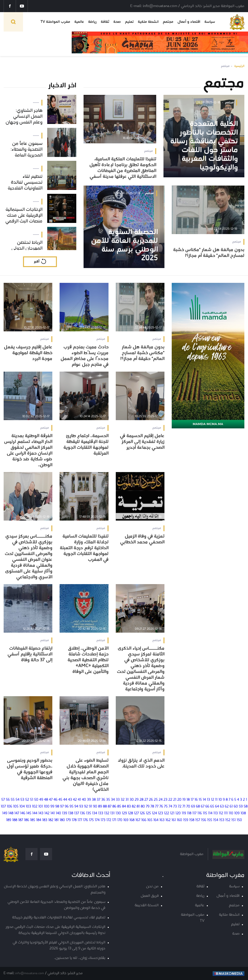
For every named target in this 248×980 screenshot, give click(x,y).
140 (58, 813)
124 (154, 813)
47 (51, 800)
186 (27, 820)
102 (35, 807)
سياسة (210, 22)
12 (213, 800)
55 (13, 800)
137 (77, 813)
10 (220, 800)
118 (189, 813)
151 (233, 820)
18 (188, 800)
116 (200, 813)
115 (205, 813)
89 (100, 807)
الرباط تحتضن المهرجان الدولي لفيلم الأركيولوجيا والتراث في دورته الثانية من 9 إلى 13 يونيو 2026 (59, 946)
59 (241, 807)
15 (200, 800)
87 (110, 807)
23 (165, 800)
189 (9, 820)
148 (11, 813)
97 (62, 807)
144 (35, 813)
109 (237, 813)
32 (123, 800)
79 (148, 807)
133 (101, 813)
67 (203, 807)
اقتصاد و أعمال (189, 22)
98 (57, 807)
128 (130, 813)
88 (105, 807)
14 (204, 800)
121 (172, 813)
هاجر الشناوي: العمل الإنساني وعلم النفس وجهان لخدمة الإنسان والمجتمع (55, 890)
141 (53, 813)
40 (84, 800)
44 (65, 800)
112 (221, 813)
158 (192, 820)
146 (23, 813)
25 (156, 800)
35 (108, 800)
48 (46, 800)
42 (75, 800)
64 (217, 807)
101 (41, 807)
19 (184, 800)
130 (118, 813)
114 (210, 813)
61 (231, 807)
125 (148, 813)
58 (246, 807)
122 (167, 813)
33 (118, 800)
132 (107, 813)
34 (113, 800)
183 (45, 820)
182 (51, 820)
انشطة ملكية (148, 22)
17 (192, 800)
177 (80, 820)
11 (216, 800)
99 (52, 807)
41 (79, 800)
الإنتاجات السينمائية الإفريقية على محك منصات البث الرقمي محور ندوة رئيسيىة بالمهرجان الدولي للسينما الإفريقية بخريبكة (55, 930)
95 (71, 807)
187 (21, 820)
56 (8, 800)
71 (184, 807)
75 (166, 807)
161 (174, 820)
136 (82, 813)
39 (89, 800)
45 (60, 800)
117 (194, 813)
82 (134, 807)
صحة (117, 22)
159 (186, 820)
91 (90, 807)
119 (184, 813)
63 (222, 807)
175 (91, 820)
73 (175, 807)
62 (227, 807)
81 (138, 807)
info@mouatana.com (30, 973)
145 (29, 813)
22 (170, 800)
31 (127, 800)
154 (216, 820)
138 (71, 813)
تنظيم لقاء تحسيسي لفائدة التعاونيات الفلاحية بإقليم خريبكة (59, 918)
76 (161, 807)
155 (210, 820)
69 (193, 807)
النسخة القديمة (147, 905)
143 (41, 813)
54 (17, 800)
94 (76, 807)
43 (70, 800)
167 (138, 820)
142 (47, 813)
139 (65, 813)
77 (157, 807)
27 (146, 800)
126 (142, 813)
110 (231, 813)
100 (47, 807)
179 (68, 820)
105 (16, 807)
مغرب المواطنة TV (55, 22)
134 (95, 813)
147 (17, 813)
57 (3, 800)
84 (124, 807)
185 (33, 820)
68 (198, 807)
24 (161, 800)
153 (222, 820)
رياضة (92, 22)
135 (89, 813)
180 (62, 820)
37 (98, 800)
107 (3, 807)
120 (178, 813)
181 (56, 820)
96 (67, 807)
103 (28, 807)
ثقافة (105, 22)
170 (120, 820)
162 (168, 820)
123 (160, 813)
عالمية (79, 22)
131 (112, 813)
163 (162, 820)
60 (236, 807)
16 (196, 800)
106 (9, 807)
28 (141, 800)
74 (170, 807)
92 (86, 807)
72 (180, 807)
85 (119, 807)
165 (150, 820)
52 (27, 800)
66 (207, 807)
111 (226, 813)
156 (204, 820)
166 (144, 820)
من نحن (152, 886)
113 (216, 813)
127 (136, 813)
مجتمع (168, 22)
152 (228, 820)
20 (179, 800)
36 (103, 800)
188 (15, 820)
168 (132, 820)
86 (114, 807)
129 (124, 813)
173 (103, 820)
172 (109, 820)
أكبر (37, 262)
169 (126, 820)
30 (132, 800)
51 (32, 800)
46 (55, 800)
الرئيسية (239, 66)
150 (239, 820)
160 (179, 820)
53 (22, 800)
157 (198, 820)
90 (95, 807)
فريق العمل (150, 896)
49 (41, 800)
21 (175, 800)
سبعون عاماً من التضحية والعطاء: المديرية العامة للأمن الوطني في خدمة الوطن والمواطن (56, 905)
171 (114, 820)
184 (39, 820)
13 (208, 800)
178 (74, 820)
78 (152, 807)
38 (94, 800)
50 (36, 800)
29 (137, 800)
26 (151, 800)
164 (156, 820)
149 (5, 813)
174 (97, 820)
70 (188, 807)
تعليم (129, 22)
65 (212, 807)
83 (129, 807)
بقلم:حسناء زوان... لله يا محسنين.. (80, 958)
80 (143, 807)
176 (85, 820)
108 (243, 813)
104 (22, 807)
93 (81, 807)
